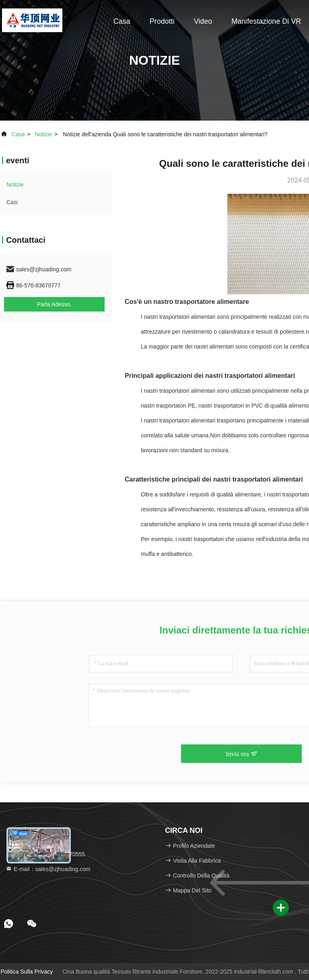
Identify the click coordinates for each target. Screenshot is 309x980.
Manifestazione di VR (266, 21)
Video (203, 21)
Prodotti (162, 21)
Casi (12, 202)
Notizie (44, 134)
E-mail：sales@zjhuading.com (48, 869)
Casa (122, 21)
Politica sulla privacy (27, 972)
